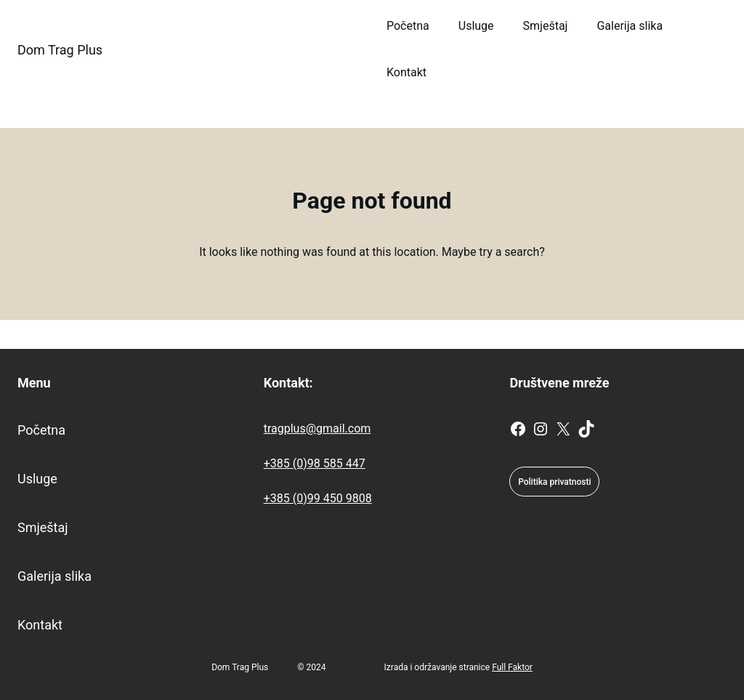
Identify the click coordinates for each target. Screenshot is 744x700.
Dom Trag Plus (60, 50)
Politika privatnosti (554, 482)
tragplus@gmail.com (318, 429)
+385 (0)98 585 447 (315, 463)
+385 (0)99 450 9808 (318, 498)
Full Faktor (512, 667)
